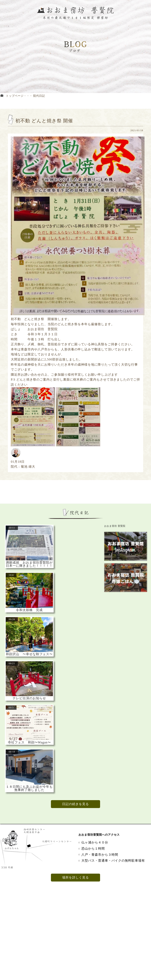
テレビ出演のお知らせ (29, 698)
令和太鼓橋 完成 (29, 610)
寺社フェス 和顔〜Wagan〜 (29, 742)
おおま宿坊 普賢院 (115, 526)
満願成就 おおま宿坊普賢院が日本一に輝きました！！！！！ (29, 564)
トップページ (15, 96)
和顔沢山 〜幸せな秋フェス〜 (29, 654)
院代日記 (39, 96)
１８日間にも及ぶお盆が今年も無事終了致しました (29, 788)
